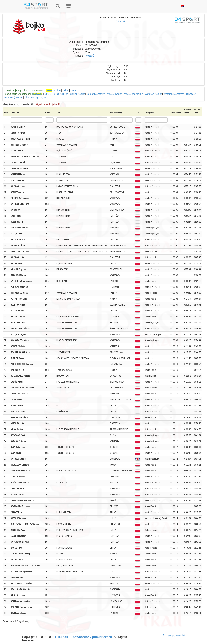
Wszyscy (37, 94)
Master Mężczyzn (133, 94)
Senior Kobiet (77, 94)
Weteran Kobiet (153, 94)
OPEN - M (63, 94)
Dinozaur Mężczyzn (35, 97)
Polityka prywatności (174, 635)
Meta (73, 90)
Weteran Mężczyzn (174, 94)
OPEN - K (50, 94)
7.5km (57, 90)
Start (49, 90)
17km (66, 90)
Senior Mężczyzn (96, 94)
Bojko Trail (120, 21)
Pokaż (90, 56)
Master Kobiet (114, 94)
